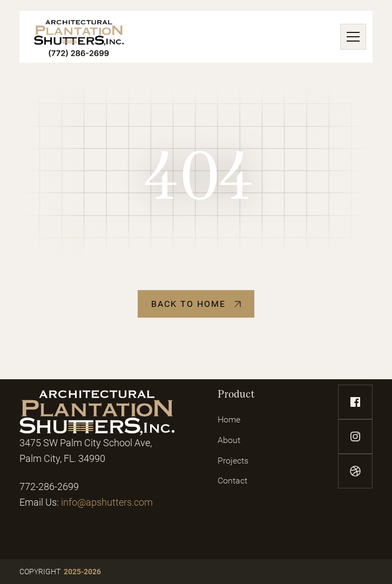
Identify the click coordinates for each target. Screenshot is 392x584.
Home (229, 419)
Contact (232, 481)
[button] (351, 37)
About (229, 440)
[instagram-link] (355, 437)
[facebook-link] (355, 402)
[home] (79, 37)
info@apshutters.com (107, 502)
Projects (233, 461)
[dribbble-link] (355, 471)
